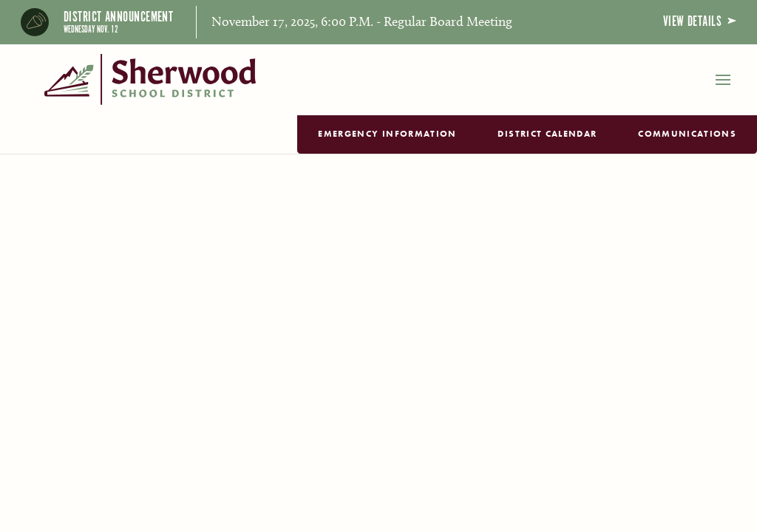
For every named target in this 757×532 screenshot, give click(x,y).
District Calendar (547, 134)
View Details (700, 22)
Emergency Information (387, 134)
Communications (687, 134)
